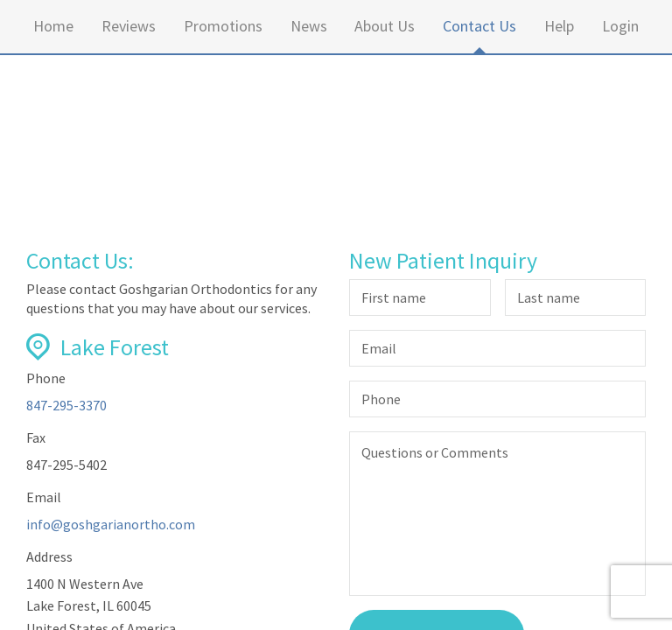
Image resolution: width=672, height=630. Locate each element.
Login (620, 26)
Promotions (223, 26)
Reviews (129, 26)
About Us (385, 26)
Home (53, 26)
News (309, 26)
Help (559, 26)
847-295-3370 (66, 405)
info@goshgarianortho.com (111, 524)
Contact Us (479, 26)
